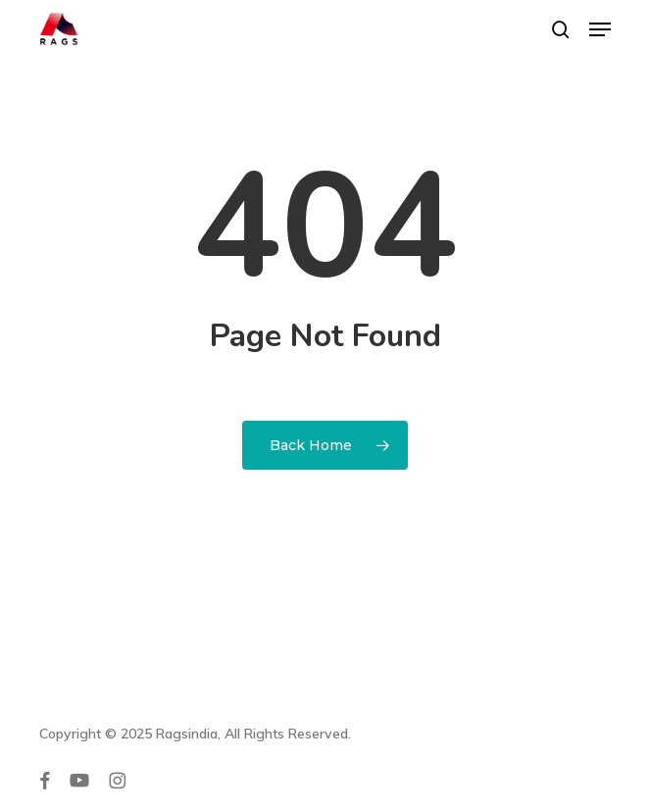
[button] (600, 29)
